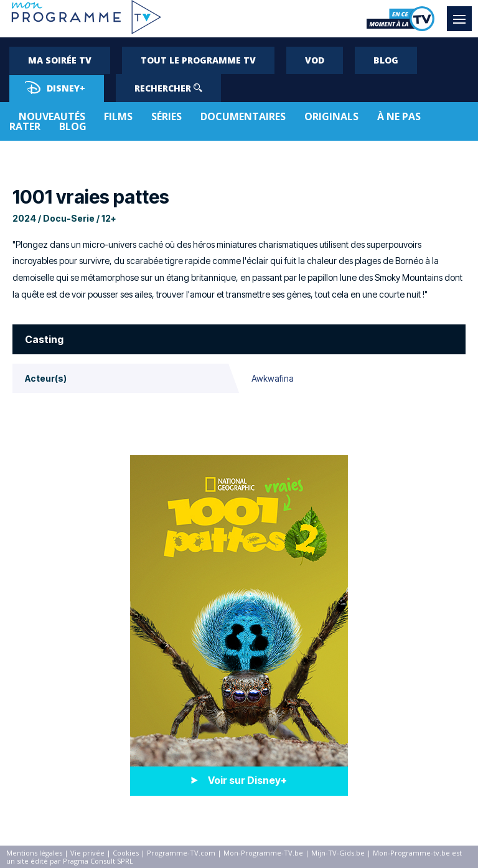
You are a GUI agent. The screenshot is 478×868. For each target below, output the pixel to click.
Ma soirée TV (60, 60)
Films (118, 116)
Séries (166, 116)
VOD (315, 60)
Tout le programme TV (198, 60)
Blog (386, 60)
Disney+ (55, 87)
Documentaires (243, 116)
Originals (331, 116)
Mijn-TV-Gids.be (338, 853)
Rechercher (168, 88)
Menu (462, 13)
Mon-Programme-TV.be (263, 853)
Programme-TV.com (181, 853)
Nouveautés (52, 116)
